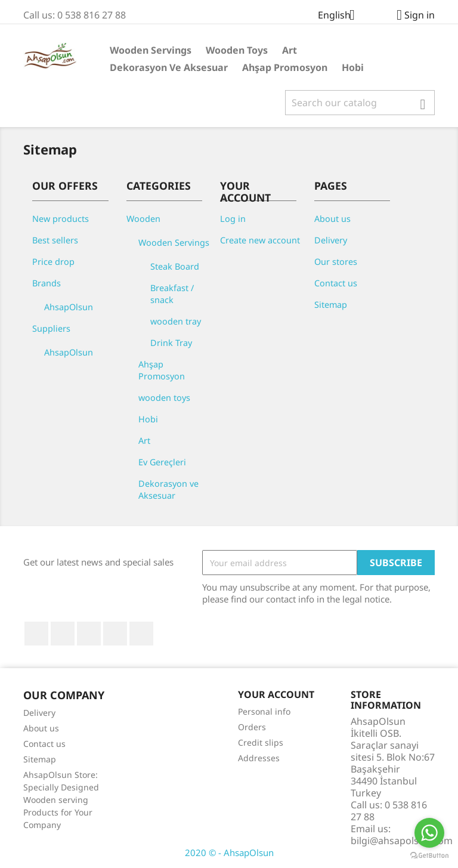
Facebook (36, 634)
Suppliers (51, 328)
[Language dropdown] (341, 16)
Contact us (336, 283)
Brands (47, 283)
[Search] (360, 103)
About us (332, 219)
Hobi (353, 67)
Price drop (53, 262)
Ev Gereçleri (162, 462)
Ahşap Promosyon (285, 67)
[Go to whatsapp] (429, 833)
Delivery (331, 240)
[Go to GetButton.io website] (429, 856)
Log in (233, 219)
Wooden (143, 219)
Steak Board (175, 266)
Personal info (264, 711)
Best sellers (55, 240)
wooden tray (176, 321)
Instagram (141, 634)
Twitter (63, 634)
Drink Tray (171, 343)
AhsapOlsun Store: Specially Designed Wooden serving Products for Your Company (61, 800)
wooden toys (237, 50)
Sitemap (331, 305)
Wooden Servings (151, 50)
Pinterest (115, 634)
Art (290, 50)
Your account (276, 694)
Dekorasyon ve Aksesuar (169, 67)
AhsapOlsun (69, 307)
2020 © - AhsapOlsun (229, 852)
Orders (252, 727)
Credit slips (261, 742)
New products (61, 219)
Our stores (336, 262)
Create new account (260, 240)
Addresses (259, 758)
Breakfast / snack (172, 294)
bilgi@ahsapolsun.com (402, 841)
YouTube (89, 634)
